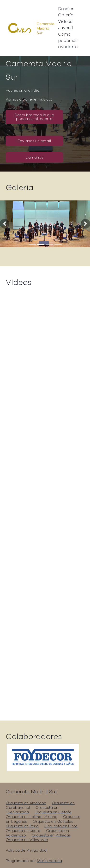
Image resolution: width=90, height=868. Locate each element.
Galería (66, 15)
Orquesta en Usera (23, 831)
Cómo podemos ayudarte (68, 41)
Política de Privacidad (26, 850)
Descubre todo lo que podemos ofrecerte (34, 117)
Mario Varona (49, 861)
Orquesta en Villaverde (27, 840)
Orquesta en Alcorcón (26, 803)
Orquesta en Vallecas (51, 835)
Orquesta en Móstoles (53, 822)
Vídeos (65, 22)
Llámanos (34, 157)
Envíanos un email (34, 141)
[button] (5, 224)
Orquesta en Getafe (53, 812)
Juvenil (66, 28)
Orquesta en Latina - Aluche (32, 817)
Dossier (66, 9)
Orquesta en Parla (22, 826)
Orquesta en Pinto (61, 826)
